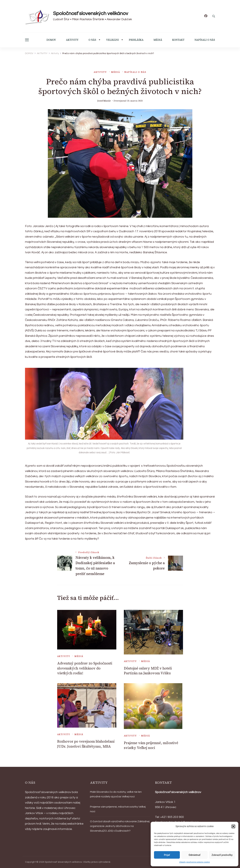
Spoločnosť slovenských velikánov (91, 13)
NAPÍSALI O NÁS (205, 40)
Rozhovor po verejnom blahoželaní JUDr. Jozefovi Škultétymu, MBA (86, 744)
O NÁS (92, 40)
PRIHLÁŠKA (136, 40)
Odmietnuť (195, 855)
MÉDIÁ (158, 40)
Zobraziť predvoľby (222, 855)
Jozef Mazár (104, 101)
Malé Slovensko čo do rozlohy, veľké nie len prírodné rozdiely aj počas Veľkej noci (116, 794)
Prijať (167, 855)
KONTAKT (178, 40)
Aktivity (100, 72)
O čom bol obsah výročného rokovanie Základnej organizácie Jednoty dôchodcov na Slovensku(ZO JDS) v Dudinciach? (120, 826)
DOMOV (51, 40)
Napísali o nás (135, 72)
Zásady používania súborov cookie (194, 862)
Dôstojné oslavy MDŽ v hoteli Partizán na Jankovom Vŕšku (148, 671)
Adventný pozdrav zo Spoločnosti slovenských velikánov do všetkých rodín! (85, 668)
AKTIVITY (72, 40)
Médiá (116, 72)
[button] (233, 826)
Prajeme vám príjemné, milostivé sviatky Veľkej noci (151, 745)
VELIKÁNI (112, 40)
